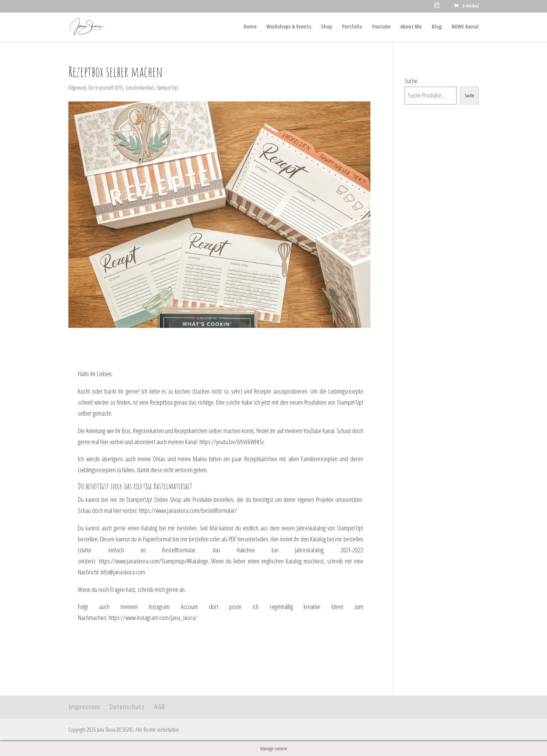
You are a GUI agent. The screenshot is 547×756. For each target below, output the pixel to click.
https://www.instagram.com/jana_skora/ (153, 618)
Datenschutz (127, 707)
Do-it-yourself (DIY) (106, 88)
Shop (326, 27)
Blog (437, 27)
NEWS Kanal (465, 27)
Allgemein (77, 88)
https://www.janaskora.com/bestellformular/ (188, 510)
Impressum (84, 707)
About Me (411, 27)
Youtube (381, 27)
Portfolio (352, 27)
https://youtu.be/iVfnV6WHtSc (232, 442)
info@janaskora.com (123, 572)
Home (250, 27)
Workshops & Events (289, 27)
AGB (159, 707)
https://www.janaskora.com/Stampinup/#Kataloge (153, 561)
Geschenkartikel (140, 88)
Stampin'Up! (167, 88)
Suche (411, 81)
